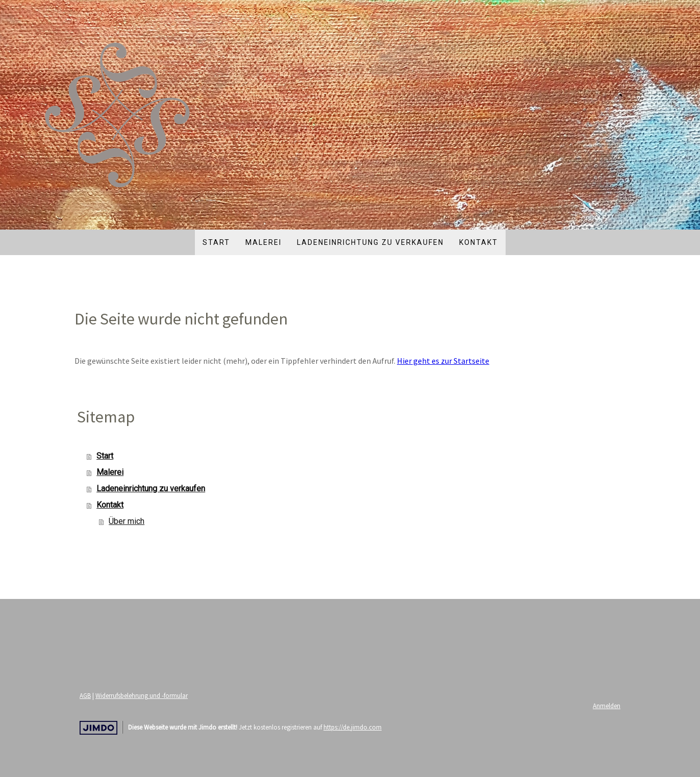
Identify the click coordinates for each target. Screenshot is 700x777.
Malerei (264, 242)
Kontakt (479, 242)
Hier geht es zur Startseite (443, 361)
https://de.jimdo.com (353, 727)
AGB (85, 695)
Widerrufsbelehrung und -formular (142, 695)
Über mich (127, 521)
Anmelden (607, 706)
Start (216, 242)
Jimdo (98, 728)
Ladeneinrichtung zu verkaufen (370, 242)
